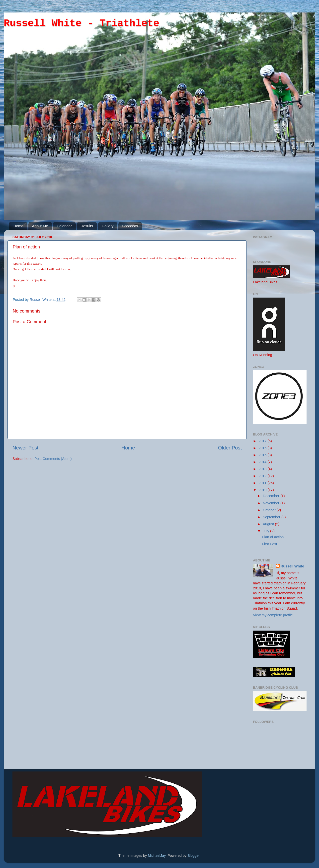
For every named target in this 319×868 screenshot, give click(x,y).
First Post (270, 544)
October (270, 510)
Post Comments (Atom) (53, 459)
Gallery (108, 226)
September (272, 517)
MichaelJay (157, 856)
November (272, 503)
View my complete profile (273, 615)
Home (18, 226)
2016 (263, 448)
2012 (263, 476)
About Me (40, 226)
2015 (263, 455)
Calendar (64, 226)
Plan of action (273, 537)
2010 (263, 490)
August (269, 524)
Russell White (41, 300)
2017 (263, 441)
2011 (263, 483)
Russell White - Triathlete (81, 24)
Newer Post (25, 448)
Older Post (230, 448)
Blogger (194, 856)
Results (87, 226)
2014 (263, 462)
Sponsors (130, 226)
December (272, 496)
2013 (263, 469)
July (267, 531)
